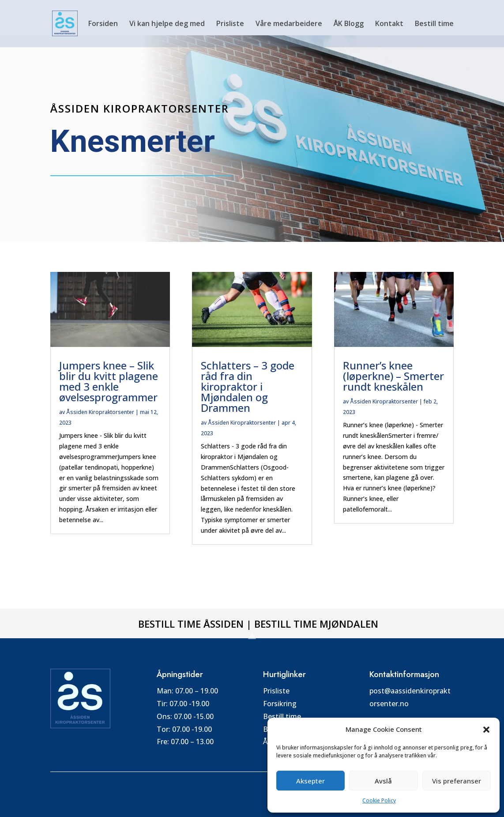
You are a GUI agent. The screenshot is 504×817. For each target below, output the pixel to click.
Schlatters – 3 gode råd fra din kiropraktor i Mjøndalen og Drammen (248, 386)
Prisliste (230, 24)
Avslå (383, 781)
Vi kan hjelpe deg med (167, 24)
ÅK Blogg (349, 24)
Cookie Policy (379, 800)
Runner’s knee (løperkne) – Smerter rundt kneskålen (393, 376)
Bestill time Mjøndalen (316, 624)
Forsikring (280, 704)
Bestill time (434, 24)
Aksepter (310, 781)
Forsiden (103, 24)
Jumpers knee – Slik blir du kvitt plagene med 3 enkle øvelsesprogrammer (109, 381)
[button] (486, 730)
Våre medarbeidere (289, 24)
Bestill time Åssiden (191, 624)
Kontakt (389, 24)
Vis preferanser (457, 781)
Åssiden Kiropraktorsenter (100, 412)
